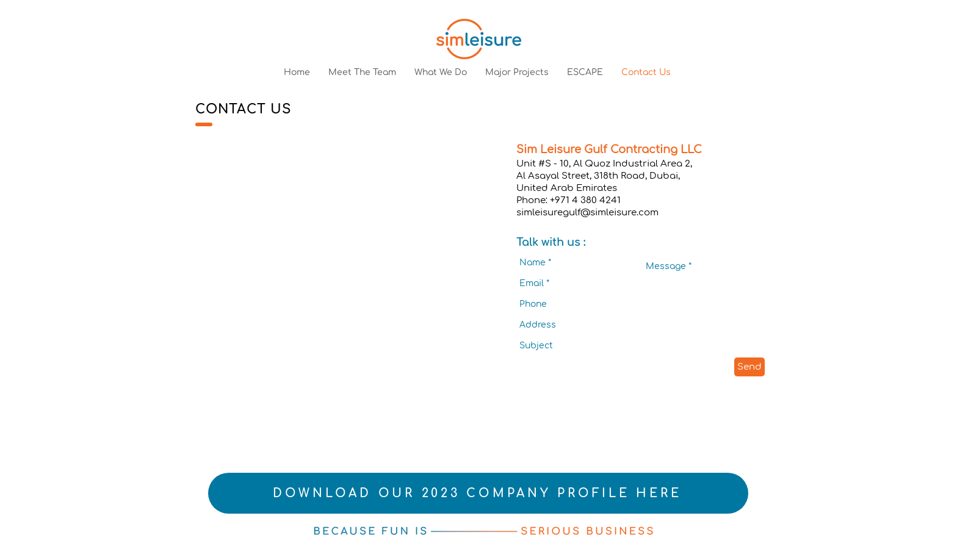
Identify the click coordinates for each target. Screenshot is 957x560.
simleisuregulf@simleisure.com (587, 213)
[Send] (749, 367)
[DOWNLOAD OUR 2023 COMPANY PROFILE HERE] (478, 493)
